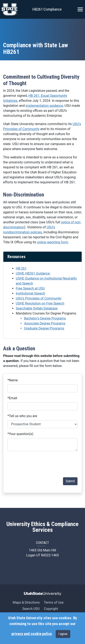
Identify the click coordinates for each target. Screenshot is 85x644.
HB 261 (21, 268)
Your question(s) (20, 434)
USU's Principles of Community (39, 298)
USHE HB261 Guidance (33, 273)
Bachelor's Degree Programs (45, 318)
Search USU (31, 609)
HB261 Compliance (47, 9)
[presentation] (46, 464)
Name (13, 380)
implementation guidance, (45, 106)
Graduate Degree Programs (44, 328)
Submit (70, 481)
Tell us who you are (22, 416)
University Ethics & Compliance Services (42, 527)
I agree (63, 634)
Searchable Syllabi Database (37, 308)
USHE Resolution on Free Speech (40, 303)
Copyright (51, 609)
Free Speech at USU (30, 288)
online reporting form (53, 242)
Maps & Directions (26, 602)
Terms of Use (54, 602)
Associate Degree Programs (45, 323)
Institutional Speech (30, 293)
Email (12, 398)
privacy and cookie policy (31, 634)
